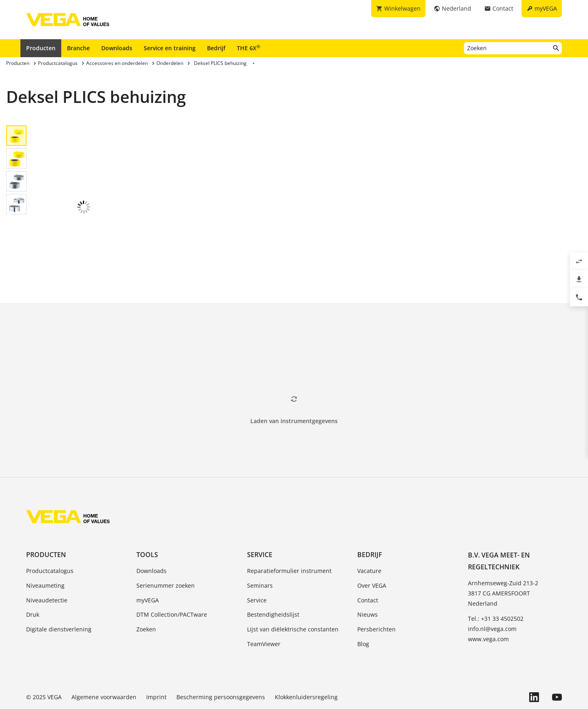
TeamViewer (264, 614)
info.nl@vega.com (492, 599)
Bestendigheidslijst (273, 584)
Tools (147, 524)
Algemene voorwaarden (104, 667)
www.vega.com (488, 609)
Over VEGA (372, 555)
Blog (363, 614)
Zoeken (146, 599)
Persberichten (376, 599)
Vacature (369, 541)
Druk (33, 584)
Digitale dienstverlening (59, 599)
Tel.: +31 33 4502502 (496, 588)
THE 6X (248, 48)
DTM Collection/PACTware (172, 584)
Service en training (170, 48)
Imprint (156, 667)
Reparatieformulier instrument (289, 541)
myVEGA (148, 570)
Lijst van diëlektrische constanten (293, 599)
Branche (78, 48)
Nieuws (367, 584)
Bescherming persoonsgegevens (221, 667)
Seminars (260, 555)
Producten (41, 48)
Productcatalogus (50, 541)
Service (260, 524)
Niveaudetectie (47, 570)
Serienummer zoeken (166, 555)
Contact (368, 570)
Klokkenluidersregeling (306, 667)
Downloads (117, 48)
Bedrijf (216, 48)
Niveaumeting (45, 555)
